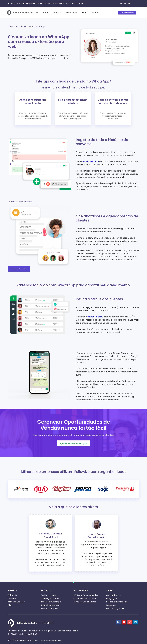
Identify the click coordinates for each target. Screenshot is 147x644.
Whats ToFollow (91, 161)
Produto (57, 12)
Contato (95, 12)
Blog (84, 12)
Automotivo (71, 12)
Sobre (46, 12)
